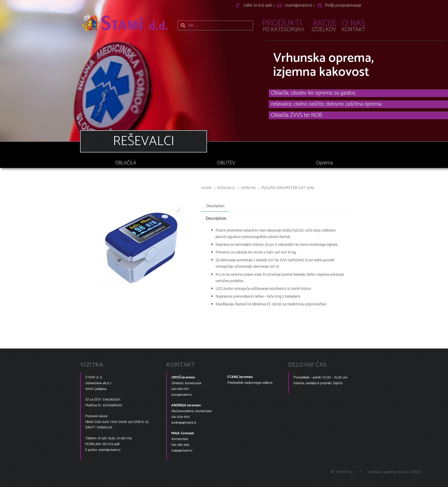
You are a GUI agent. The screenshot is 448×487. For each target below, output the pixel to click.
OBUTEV (226, 163)
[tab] (215, 206)
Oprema (324, 163)
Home (206, 188)
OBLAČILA (126, 163)
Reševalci (226, 188)
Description (215, 206)
